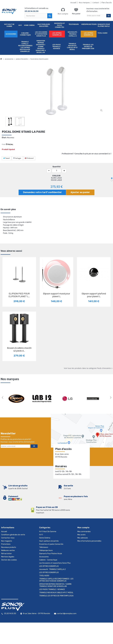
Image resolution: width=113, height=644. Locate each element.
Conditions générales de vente (13, 535)
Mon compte (63, 11)
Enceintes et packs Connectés (59, 25)
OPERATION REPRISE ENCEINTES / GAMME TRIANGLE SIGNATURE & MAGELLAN (41, 47)
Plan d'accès (107, 3)
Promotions (6, 544)
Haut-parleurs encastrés (44, 25)
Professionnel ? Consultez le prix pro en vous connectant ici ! (86, 154)
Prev (2, 398)
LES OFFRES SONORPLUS (57, 34)
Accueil (73, 3)
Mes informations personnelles (89, 541)
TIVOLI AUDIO (103, 33)
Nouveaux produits (9, 547)
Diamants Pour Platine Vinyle (104, 25)
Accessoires (11, 34)
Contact (96, 3)
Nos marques (84, 3)
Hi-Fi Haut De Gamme (9, 25)
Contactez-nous (8, 538)
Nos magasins (7, 541)
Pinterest (29, 158)
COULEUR (57, 176)
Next (111, 398)
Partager (17, 158)
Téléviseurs (74, 24)
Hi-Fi (20, 25)
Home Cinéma (29, 25)
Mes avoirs (81, 535)
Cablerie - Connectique (25, 34)
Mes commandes (84, 532)
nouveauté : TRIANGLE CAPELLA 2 (73, 34)
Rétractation (6, 554)
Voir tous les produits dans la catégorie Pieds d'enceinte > (88, 368)
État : (4, 138)
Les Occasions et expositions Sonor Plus (41, 34)
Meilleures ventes (8, 550)
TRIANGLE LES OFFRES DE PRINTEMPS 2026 (88, 47)
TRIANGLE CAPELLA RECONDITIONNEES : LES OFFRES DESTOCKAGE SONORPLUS (25, 47)
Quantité (56, 167)
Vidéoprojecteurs (88, 24)
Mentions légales (8, 557)
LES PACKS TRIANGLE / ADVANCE (56, 47)
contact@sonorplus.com (67, 614)
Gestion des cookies (9, 560)
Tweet (7, 158)
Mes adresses (83, 538)
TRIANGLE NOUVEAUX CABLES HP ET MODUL (72, 47)
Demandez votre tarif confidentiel (42, 192)
